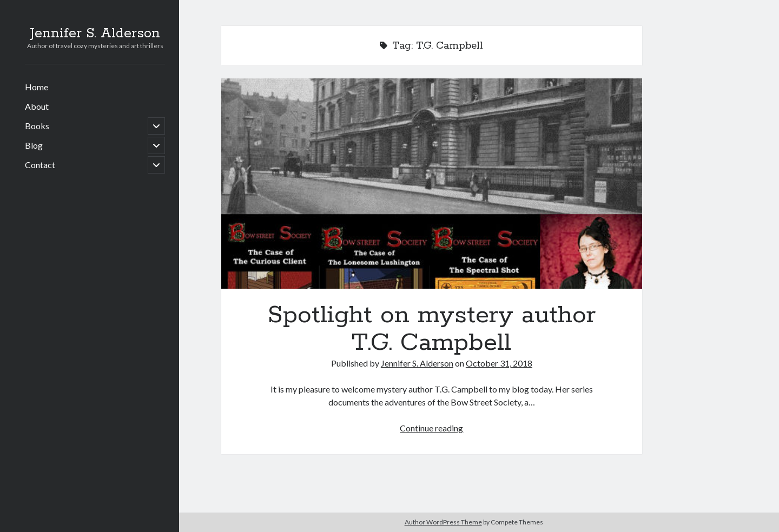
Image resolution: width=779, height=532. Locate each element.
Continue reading (431, 428)
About (37, 106)
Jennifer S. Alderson (95, 34)
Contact (40, 165)
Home (37, 87)
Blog (34, 145)
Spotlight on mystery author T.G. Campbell (432, 184)
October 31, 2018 (499, 363)
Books (37, 126)
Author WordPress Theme (443, 522)
